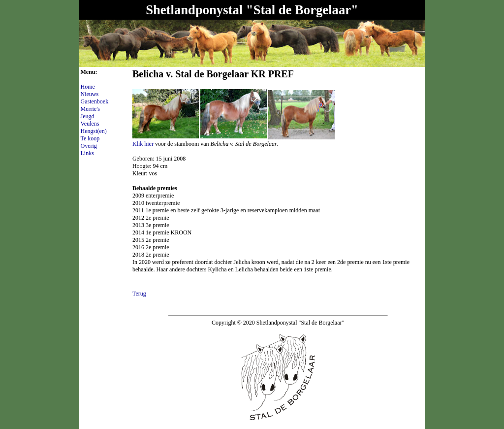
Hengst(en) (94, 131)
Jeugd (88, 116)
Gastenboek (95, 101)
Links (87, 153)
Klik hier (143, 144)
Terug (139, 294)
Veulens (90, 124)
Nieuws (90, 94)
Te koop (90, 138)
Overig (89, 146)
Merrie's (90, 109)
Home (88, 87)
